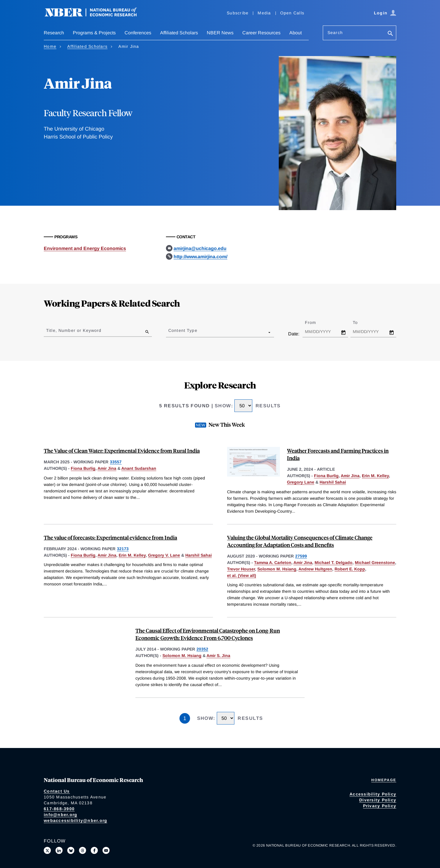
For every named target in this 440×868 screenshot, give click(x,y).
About (295, 33)
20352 (202, 649)
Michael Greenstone (375, 563)
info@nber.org (61, 815)
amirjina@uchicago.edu (200, 248)
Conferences (138, 33)
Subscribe (238, 13)
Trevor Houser (241, 569)
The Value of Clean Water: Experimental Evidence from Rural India (122, 451)
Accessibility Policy (373, 794)
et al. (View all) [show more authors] (242, 575)
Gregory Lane (301, 482)
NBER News (220, 33)
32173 (123, 549)
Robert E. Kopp (350, 569)
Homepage (384, 780)
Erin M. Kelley (375, 476)
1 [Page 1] (185, 718)
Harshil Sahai (333, 482)
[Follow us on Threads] (83, 850)
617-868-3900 (59, 809)
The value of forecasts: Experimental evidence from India (110, 537)
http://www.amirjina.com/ (200, 257)
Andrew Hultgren (315, 569)
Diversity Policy (378, 800)
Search (335, 33)
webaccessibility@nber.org (75, 820)
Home (50, 46)
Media (264, 13)
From (316, 322)
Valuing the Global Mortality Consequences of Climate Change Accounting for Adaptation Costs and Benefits (300, 541)
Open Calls (292, 13)
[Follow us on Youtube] (106, 850)
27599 (301, 556)
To (360, 322)
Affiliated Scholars (179, 33)
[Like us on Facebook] (94, 850)
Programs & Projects (94, 33)
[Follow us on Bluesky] (71, 850)
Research (54, 33)
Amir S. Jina (218, 656)
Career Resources (261, 33)
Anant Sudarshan (139, 468)
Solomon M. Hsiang (277, 569)
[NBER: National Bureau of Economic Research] (95, 15)
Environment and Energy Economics (85, 248)
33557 (116, 462)
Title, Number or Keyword (74, 330)
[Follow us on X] (47, 850)
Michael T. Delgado (334, 563)
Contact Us (57, 791)
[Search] (390, 34)
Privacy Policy (380, 806)
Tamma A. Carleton (273, 563)
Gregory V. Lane (164, 555)
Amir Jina (107, 468)
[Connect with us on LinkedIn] (59, 850)
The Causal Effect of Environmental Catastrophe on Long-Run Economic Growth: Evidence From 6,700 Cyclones (208, 634)
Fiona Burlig (83, 468)
